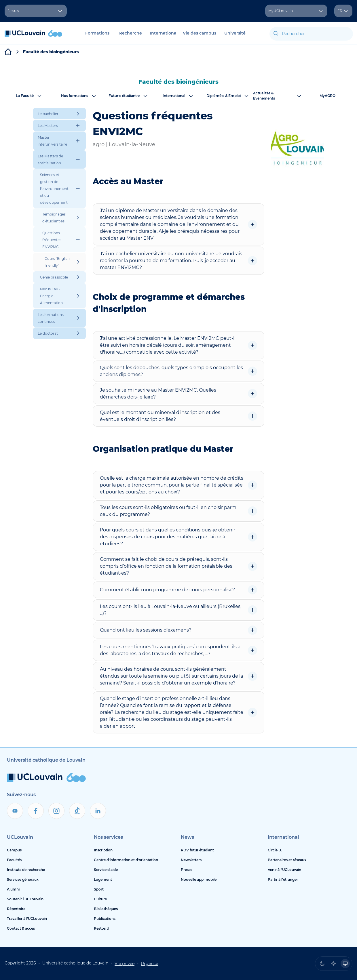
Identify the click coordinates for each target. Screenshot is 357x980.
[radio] (322, 964)
